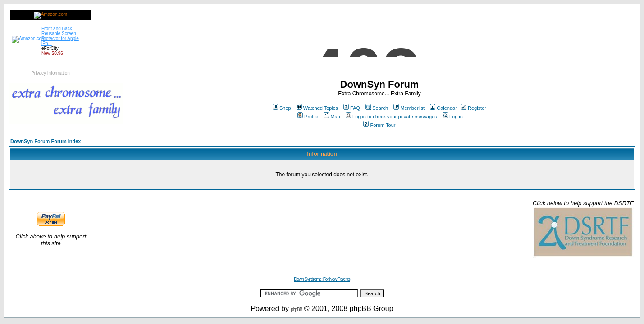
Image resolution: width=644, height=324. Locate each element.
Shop (282, 108)
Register (474, 108)
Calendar (443, 108)
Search (377, 108)
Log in (453, 117)
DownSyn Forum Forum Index (46, 141)
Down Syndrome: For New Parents (322, 279)
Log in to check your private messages (391, 117)
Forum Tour (379, 125)
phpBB (296, 309)
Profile (308, 117)
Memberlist (409, 108)
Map (332, 117)
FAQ (352, 108)
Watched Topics (317, 108)
